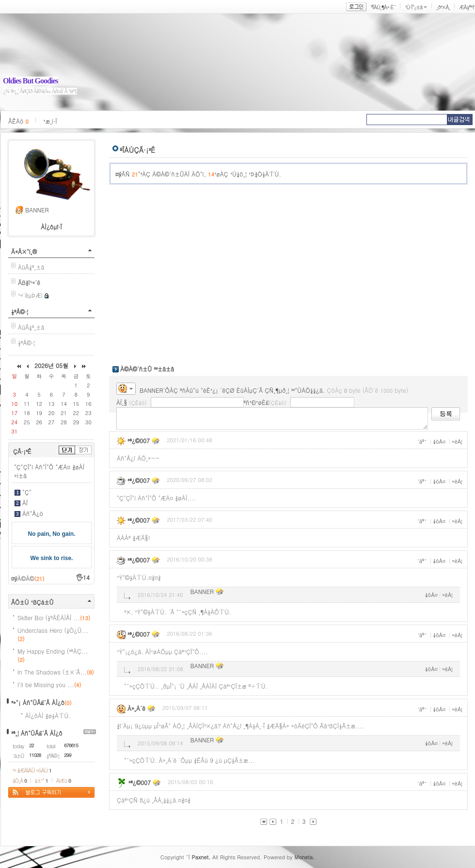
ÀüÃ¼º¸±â (31, 267)
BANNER (37, 210)
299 (68, 755)
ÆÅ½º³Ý (467, 7)
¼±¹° (41, 780)
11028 (35, 755)
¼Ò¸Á (20, 780)
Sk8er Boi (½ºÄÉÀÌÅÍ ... (54, 618)
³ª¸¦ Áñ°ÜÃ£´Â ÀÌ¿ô (37, 733)
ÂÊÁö (18, 121)
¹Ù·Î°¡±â (413, 7)
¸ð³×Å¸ (443, 7)
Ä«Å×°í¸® (24, 251)
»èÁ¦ (457, 442)
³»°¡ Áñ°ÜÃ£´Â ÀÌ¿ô (38, 702)
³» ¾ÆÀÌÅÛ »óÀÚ (32, 770)
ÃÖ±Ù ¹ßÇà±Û (32, 602)
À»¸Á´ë (136, 708)
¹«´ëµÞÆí (30, 295)
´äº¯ (422, 442)
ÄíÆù (63, 780)
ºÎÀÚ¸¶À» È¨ (383, 7)
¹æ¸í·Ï (50, 121)
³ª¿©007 (139, 441)
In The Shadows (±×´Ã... (56, 672)
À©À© (31, 578)
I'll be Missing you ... (49, 684)
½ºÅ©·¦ (20, 312)
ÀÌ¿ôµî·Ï (51, 227)
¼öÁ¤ (439, 442)
